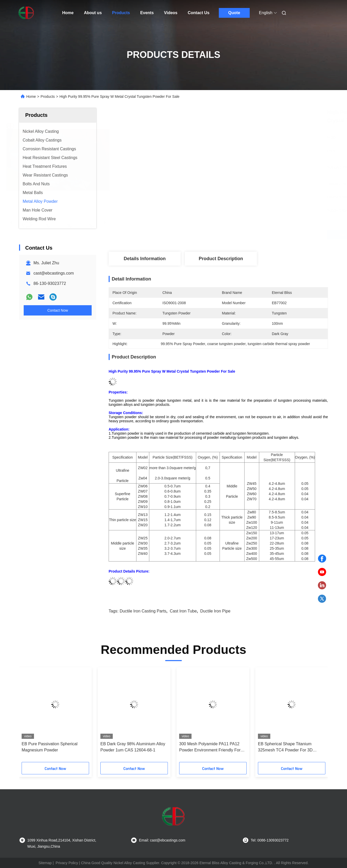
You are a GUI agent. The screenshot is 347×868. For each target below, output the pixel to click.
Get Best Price (245, 235)
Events (147, 13)
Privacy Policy (67, 863)
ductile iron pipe (215, 611)
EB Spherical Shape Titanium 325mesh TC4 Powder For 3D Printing (285, 747)
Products (121, 13)
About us (93, 13)
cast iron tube (183, 611)
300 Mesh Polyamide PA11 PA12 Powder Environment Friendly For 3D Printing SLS (210, 747)
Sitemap (45, 863)
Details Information (145, 259)
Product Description (221, 259)
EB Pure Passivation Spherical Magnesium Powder (50, 747)
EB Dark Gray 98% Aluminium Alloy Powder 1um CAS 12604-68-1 (133, 747)
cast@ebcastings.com (54, 273)
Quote (234, 13)
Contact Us (198, 13)
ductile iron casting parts (143, 611)
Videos (171, 13)
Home (68, 13)
